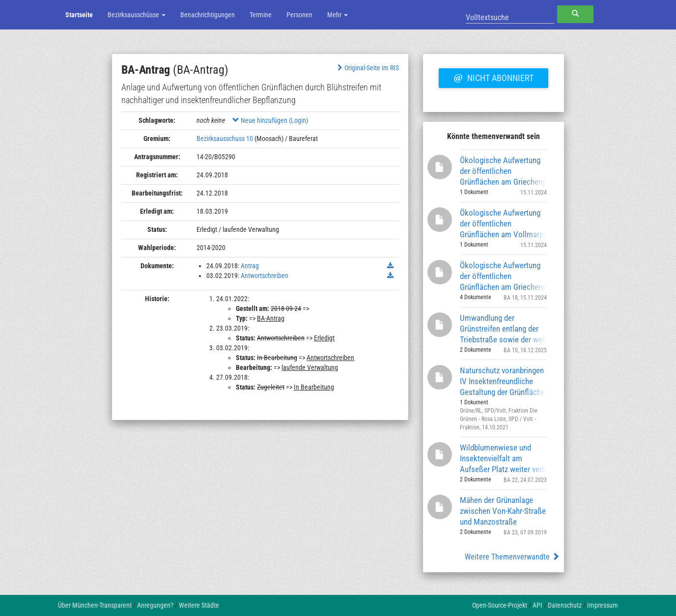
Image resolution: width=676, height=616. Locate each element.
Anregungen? (155, 605)
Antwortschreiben (265, 276)
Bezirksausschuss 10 (225, 139)
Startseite (79, 15)
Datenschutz (565, 605)
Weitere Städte (199, 605)
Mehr (338, 15)
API (537, 605)
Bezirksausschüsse (137, 15)
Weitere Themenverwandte (512, 557)
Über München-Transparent (95, 605)
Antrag (250, 266)
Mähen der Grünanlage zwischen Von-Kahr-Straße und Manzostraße (503, 511)
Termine (261, 15)
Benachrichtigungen (208, 15)
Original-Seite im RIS (367, 68)
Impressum (603, 605)
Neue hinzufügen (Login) (270, 120)
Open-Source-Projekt (500, 605)
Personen (299, 15)
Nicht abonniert (493, 77)
